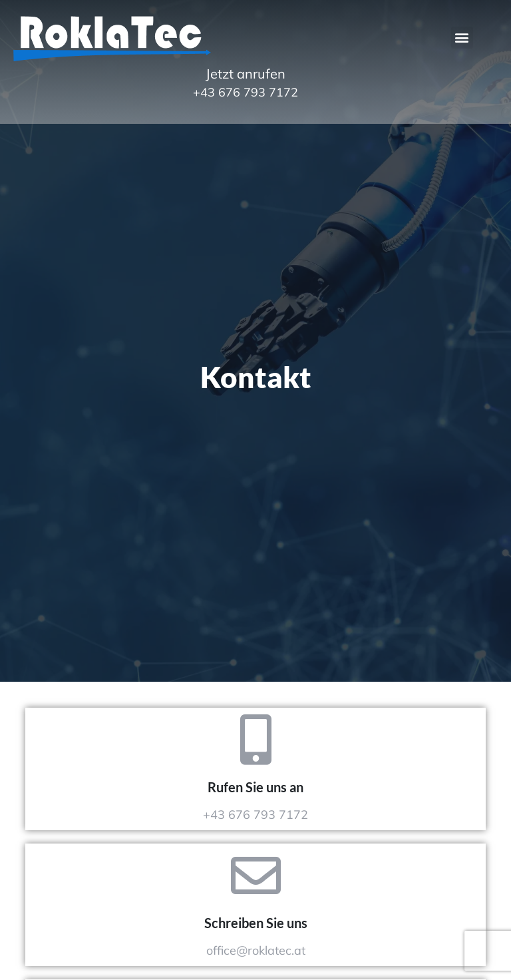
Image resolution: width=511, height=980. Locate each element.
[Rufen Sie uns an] (256, 739)
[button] (462, 38)
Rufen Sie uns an (255, 787)
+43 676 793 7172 (246, 92)
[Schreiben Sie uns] (256, 875)
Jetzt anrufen (246, 74)
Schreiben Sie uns (256, 923)
